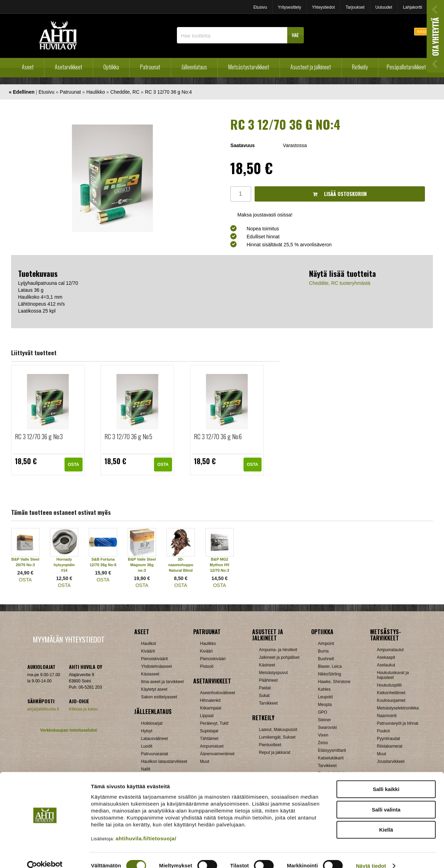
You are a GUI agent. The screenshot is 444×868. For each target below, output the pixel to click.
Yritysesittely (289, 7)
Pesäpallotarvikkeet (406, 67)
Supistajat (209, 731)
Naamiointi (387, 716)
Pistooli (207, 666)
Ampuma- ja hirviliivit (278, 650)
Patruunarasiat (155, 754)
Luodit (147, 746)
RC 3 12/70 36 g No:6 (218, 436)
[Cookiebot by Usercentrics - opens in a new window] (45, 854)
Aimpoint (326, 644)
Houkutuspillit (389, 685)
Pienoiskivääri (213, 659)
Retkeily (360, 67)
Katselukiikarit (331, 758)
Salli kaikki (386, 778)
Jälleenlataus (194, 67)
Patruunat (150, 67)
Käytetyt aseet (154, 689)
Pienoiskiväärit (155, 659)
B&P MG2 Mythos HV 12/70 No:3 (220, 565)
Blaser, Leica (330, 666)
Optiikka (111, 67)
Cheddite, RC (125, 92)
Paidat (265, 688)
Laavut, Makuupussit (278, 730)
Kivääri (207, 651)
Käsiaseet (150, 674)
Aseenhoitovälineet (218, 693)
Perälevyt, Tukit (214, 723)
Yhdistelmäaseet (157, 666)
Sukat (264, 696)
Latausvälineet (155, 739)
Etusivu (260, 7)
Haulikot (149, 644)
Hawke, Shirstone (334, 682)
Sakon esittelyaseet (159, 697)
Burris (323, 651)
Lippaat (207, 716)
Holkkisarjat (152, 723)
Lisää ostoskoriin (340, 194)
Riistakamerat (390, 746)
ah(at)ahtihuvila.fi (43, 709)
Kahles (325, 689)
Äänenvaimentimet (217, 754)
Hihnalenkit (210, 700)
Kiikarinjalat (211, 708)
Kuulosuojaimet (391, 700)
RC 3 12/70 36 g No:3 (39, 436)
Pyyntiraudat (389, 739)
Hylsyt (147, 731)
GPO (323, 712)
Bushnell (326, 659)
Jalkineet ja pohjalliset (279, 657)
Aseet (28, 67)
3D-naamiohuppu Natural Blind (181, 565)
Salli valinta (386, 798)
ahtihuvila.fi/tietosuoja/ (146, 827)
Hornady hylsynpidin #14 (64, 565)
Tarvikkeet (268, 703)
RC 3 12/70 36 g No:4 (168, 92)
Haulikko (96, 92)
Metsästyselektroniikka (398, 708)
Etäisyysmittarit (332, 750)
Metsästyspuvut (274, 673)
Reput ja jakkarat (275, 752)
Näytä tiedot (371, 854)
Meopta (325, 705)
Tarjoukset (355, 7)
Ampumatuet (212, 746)
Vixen (323, 735)
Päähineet (268, 680)
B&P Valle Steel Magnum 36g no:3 (142, 565)
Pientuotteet (270, 745)
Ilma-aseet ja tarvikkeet (163, 682)
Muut (382, 754)
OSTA (74, 465)
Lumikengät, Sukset (277, 737)
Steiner (325, 720)
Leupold (326, 697)
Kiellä (386, 818)
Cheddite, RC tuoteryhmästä (340, 283)
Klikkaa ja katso (83, 709)
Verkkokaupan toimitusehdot (68, 730)
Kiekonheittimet (391, 693)
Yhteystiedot (323, 7)
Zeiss (323, 743)
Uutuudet (384, 7)
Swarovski (328, 727)
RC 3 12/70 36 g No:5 (128, 436)
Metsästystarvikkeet (249, 67)
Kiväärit (148, 651)
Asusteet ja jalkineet (311, 67)
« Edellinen (22, 92)
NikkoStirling (330, 674)
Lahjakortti (413, 7)
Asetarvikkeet (69, 67)
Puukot (383, 731)
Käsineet (267, 665)
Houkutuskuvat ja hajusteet (393, 675)
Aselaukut (386, 665)
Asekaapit (386, 657)
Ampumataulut (390, 650)
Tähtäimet (209, 739)
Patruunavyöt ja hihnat (398, 723)
